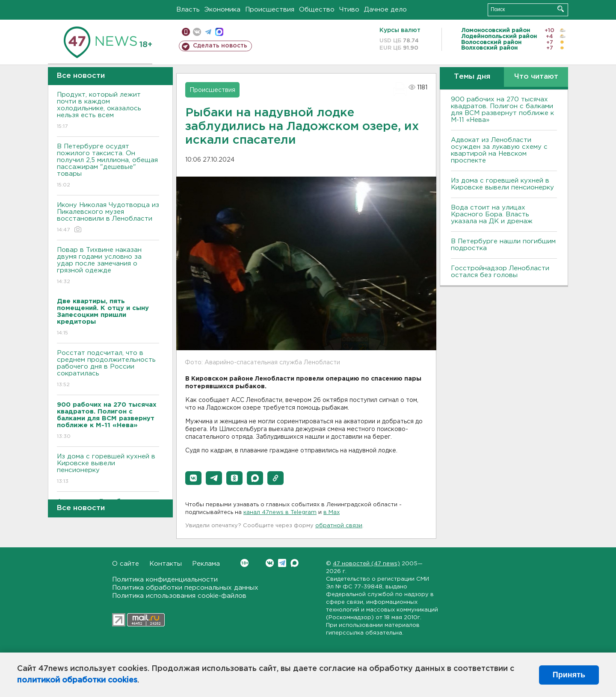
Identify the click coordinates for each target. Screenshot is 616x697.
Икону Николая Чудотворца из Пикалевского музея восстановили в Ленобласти (108, 218)
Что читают (536, 77)
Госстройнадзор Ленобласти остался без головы (500, 272)
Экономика (222, 10)
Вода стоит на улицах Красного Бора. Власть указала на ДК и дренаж (492, 214)
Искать (561, 9)
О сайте (126, 564)
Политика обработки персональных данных (185, 588)
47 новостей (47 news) (366, 564)
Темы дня (472, 77)
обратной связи (339, 526)
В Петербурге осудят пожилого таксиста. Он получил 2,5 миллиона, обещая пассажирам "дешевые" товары (108, 166)
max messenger (219, 32)
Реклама (206, 564)
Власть (188, 10)
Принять (569, 675)
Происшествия (270, 10)
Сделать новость (220, 46)
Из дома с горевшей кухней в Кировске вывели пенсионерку (108, 469)
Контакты (166, 564)
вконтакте (197, 32)
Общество (317, 10)
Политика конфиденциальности (165, 580)
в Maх (332, 512)
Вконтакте (244, 563)
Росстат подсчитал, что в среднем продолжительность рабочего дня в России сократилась (108, 369)
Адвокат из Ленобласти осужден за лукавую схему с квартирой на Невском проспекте (499, 150)
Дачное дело (385, 10)
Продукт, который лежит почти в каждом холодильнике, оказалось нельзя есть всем (108, 111)
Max (295, 563)
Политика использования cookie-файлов (179, 596)
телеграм (208, 32)
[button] (193, 478)
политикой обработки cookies (77, 680)
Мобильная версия (186, 32)
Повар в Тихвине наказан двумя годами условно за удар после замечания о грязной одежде (108, 266)
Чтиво (349, 10)
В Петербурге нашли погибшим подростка (503, 245)
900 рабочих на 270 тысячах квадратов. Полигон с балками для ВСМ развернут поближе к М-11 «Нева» (502, 110)
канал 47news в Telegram (280, 512)
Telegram (282, 563)
